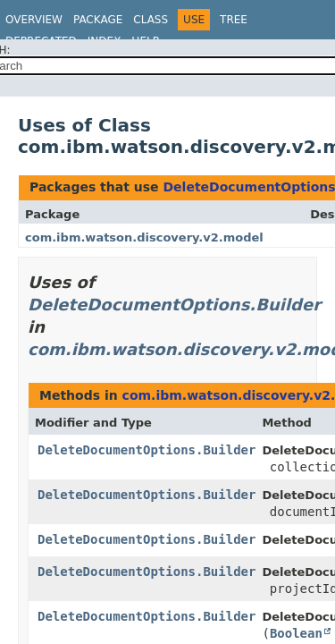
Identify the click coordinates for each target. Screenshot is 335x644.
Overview (34, 20)
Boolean (296, 633)
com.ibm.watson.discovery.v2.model (144, 237)
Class (151, 20)
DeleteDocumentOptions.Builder (174, 305)
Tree (234, 20)
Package (98, 20)
